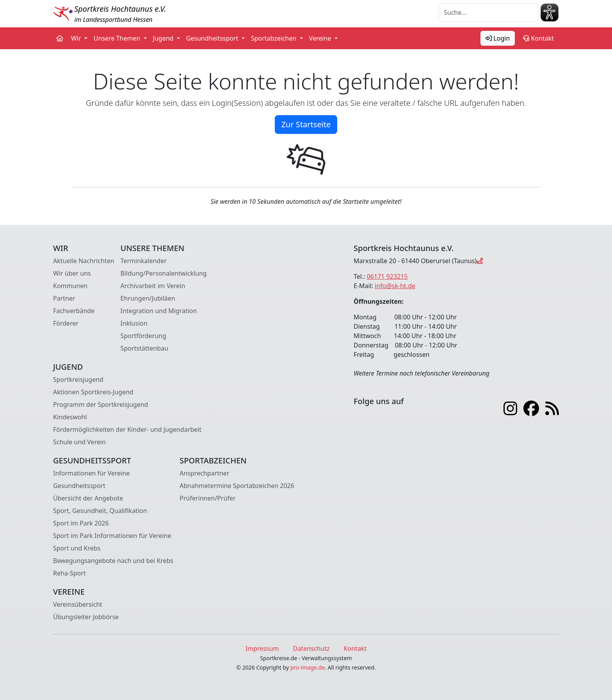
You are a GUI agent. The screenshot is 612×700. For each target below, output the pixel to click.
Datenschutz (311, 648)
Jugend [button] (164, 38)
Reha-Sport (69, 573)
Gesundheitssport (79, 486)
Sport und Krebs (77, 548)
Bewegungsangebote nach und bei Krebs (113, 561)
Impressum (262, 648)
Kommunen (70, 286)
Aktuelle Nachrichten (84, 261)
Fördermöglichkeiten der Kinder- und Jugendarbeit (127, 429)
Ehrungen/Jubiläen (148, 298)
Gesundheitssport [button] (213, 38)
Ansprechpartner (204, 473)
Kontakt (538, 38)
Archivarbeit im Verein (153, 286)
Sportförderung (143, 336)
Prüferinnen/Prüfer (207, 498)
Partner (64, 298)
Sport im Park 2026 (81, 523)
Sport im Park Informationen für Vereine (112, 536)
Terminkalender (144, 261)
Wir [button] (77, 38)
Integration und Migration (159, 311)
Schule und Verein (79, 442)
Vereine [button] (321, 38)
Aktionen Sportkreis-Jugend (93, 392)
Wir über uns (72, 273)
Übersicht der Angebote (88, 498)
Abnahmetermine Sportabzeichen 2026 (237, 486)
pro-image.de (308, 667)
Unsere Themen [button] (118, 38)
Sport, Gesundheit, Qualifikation (100, 511)
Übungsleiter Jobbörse (86, 617)
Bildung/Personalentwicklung (164, 273)
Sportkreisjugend (78, 379)
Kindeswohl (70, 417)
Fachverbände (74, 311)
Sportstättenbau (144, 348)
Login (498, 38)
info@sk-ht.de (395, 286)
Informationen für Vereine (91, 473)
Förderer (66, 323)
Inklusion (134, 323)
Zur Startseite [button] (306, 124)
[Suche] (488, 12)
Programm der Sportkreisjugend (101, 404)
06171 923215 (387, 276)
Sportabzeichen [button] (275, 38)
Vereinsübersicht (78, 604)
